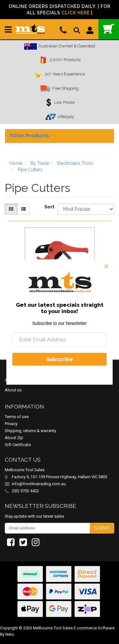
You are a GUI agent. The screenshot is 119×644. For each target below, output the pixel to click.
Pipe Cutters (30, 170)
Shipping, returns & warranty (30, 431)
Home (16, 163)
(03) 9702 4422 (22, 491)
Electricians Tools (75, 163)
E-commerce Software (94, 628)
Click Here (76, 13)
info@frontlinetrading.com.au (39, 484)
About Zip (14, 438)
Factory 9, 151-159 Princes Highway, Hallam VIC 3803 (60, 477)
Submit (102, 528)
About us (13, 390)
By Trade (40, 163)
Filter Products (30, 136)
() (109, 29)
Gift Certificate (18, 445)
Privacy (11, 424)
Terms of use (17, 417)
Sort (49, 207)
